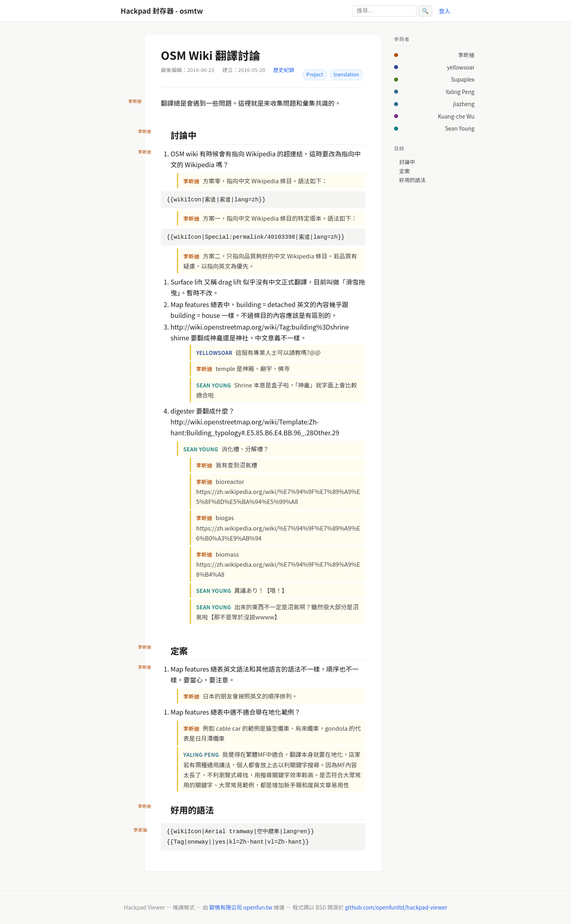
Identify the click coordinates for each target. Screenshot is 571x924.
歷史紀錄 (284, 70)
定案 (405, 171)
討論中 (407, 162)
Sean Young (460, 128)
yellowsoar (461, 67)
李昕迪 (466, 55)
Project (315, 74)
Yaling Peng (460, 92)
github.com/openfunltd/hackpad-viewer (396, 907)
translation (346, 74)
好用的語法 (413, 180)
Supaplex (463, 79)
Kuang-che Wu (456, 116)
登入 (445, 11)
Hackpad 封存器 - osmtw (162, 11)
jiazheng (464, 104)
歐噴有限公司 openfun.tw (241, 907)
